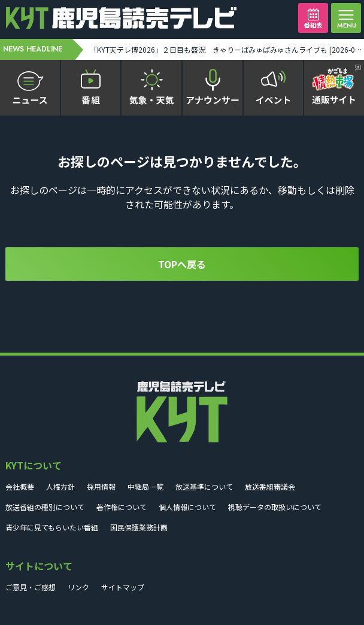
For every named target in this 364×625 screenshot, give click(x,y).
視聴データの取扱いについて (275, 507)
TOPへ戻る (182, 264)
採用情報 (101, 486)
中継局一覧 (145, 486)
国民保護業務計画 (139, 527)
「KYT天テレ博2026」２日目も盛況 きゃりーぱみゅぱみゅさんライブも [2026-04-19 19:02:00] (227, 49)
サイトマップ (123, 587)
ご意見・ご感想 (31, 587)
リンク (78, 587)
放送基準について (204, 486)
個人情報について (187, 507)
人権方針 (60, 486)
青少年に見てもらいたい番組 (52, 527)
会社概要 (20, 486)
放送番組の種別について (45, 507)
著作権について (122, 507)
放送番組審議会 (270, 486)
